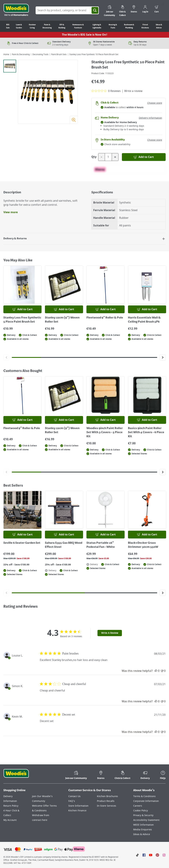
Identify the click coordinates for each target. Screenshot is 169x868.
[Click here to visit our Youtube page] (151, 855)
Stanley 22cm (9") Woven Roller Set (62, 320)
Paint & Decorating (21, 54)
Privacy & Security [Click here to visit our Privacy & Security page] (143, 815)
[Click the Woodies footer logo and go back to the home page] (16, 776)
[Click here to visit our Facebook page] (144, 855)
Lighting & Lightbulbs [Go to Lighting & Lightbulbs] (97, 26)
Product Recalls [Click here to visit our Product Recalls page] (106, 801)
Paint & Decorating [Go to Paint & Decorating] (47, 26)
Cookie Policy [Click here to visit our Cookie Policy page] (141, 811)
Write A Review (110, 633)
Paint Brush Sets (59, 54)
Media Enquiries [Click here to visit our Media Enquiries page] (143, 830)
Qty (94, 157)
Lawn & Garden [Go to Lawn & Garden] (19, 26)
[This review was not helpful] (162, 671)
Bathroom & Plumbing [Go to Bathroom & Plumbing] (129, 26)
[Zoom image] (74, 120)
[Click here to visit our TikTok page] (137, 855)
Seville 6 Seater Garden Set (22, 543)
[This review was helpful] (156, 671)
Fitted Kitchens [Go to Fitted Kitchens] (145, 26)
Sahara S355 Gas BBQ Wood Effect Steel (64, 545)
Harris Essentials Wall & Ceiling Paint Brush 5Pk (144, 320)
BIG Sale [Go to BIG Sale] (8, 26)
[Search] (95, 10)
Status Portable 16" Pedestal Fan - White (101, 545)
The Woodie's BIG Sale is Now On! (84, 35)
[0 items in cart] (157, 9)
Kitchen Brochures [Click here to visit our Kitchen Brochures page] (107, 796)
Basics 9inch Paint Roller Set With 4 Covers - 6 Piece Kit (146, 432)
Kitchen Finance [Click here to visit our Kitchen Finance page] (77, 811)
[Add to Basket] (144, 157)
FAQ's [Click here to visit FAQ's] (72, 801)
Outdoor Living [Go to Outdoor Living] (32, 26)
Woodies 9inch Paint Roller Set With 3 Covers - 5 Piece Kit (105, 432)
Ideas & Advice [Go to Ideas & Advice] (159, 26)
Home (6, 54)
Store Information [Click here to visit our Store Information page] (78, 806)
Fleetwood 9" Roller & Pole (105, 318)
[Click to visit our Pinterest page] (157, 855)
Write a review (133, 91)
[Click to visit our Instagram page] (164, 855)
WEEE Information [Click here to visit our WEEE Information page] (143, 825)
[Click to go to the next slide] (163, 357)
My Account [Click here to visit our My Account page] (10, 820)
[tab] (10, 66)
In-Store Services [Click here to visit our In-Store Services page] (107, 806)
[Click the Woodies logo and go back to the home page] (16, 10)
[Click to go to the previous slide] (6, 357)
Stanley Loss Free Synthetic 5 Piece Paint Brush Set (22, 320)
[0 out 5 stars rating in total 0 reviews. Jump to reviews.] (106, 91)
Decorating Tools (40, 54)
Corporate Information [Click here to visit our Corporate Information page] (146, 801)
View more (11, 212)
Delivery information (150, 118)
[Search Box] (67, 10)
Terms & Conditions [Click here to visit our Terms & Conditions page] (144, 796)
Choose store (155, 103)
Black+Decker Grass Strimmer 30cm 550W (143, 545)
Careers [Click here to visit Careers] (138, 806)
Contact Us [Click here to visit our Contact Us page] (74, 796)
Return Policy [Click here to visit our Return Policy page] (11, 806)
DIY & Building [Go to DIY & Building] (62, 26)
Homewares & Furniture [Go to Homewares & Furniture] (78, 26)
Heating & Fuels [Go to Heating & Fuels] (113, 26)
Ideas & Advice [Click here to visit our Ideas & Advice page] (142, 834)
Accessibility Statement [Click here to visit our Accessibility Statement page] (146, 820)
